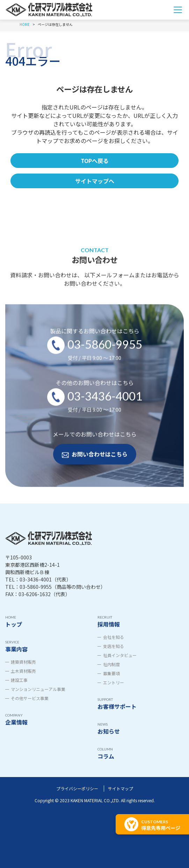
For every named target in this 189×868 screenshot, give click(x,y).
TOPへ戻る (95, 161)
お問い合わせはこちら (100, 462)
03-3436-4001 (105, 404)
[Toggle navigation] (178, 10)
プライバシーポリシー (77, 788)
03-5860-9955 (105, 352)
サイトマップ (121, 788)
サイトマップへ (95, 181)
